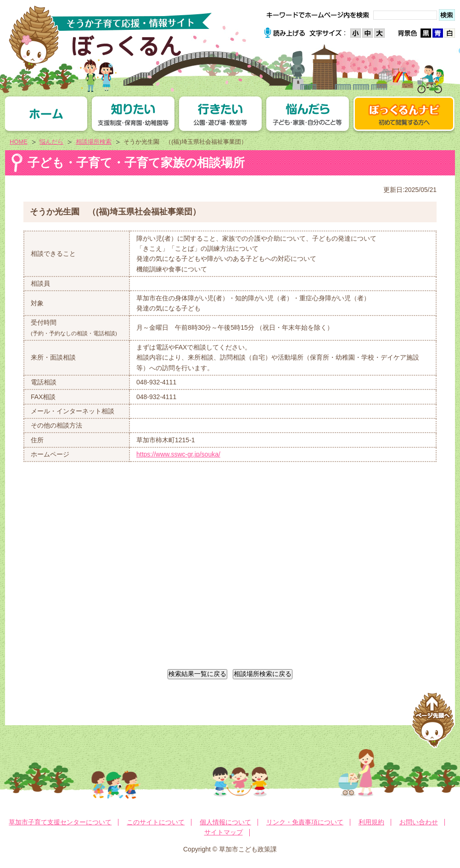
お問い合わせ (419, 822)
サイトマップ (224, 832)
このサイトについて (156, 822)
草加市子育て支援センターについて (60, 822)
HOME (19, 142)
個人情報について (225, 822)
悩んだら (51, 142)
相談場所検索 (94, 142)
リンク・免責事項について (305, 822)
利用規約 (371, 822)
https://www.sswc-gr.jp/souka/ (178, 454)
